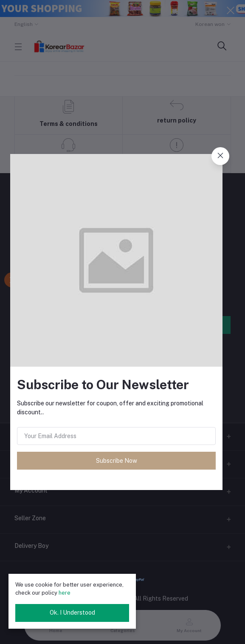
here (65, 593)
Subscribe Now (117, 461)
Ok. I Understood (72, 613)
